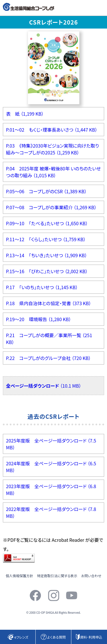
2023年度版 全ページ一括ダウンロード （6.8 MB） (51, 490)
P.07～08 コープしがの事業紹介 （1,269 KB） (51, 207)
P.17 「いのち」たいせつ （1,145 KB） (42, 287)
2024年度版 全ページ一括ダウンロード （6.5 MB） (51, 467)
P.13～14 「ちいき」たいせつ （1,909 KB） (47, 255)
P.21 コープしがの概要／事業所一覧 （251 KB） (49, 339)
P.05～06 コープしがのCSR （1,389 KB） (46, 191)
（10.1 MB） (44, 386)
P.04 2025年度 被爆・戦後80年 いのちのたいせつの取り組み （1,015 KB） (53, 172)
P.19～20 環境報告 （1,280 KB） (39, 319)
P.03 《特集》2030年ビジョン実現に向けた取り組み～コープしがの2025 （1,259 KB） (53, 149)
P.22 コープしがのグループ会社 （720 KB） (48, 358)
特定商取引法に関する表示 (57, 576)
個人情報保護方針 (19, 576)
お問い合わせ (91, 576)
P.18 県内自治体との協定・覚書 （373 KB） (49, 303)
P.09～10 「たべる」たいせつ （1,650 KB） (47, 223)
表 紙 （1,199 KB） (25, 114)
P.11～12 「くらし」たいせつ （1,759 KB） (46, 239)
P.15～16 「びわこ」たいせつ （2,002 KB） (47, 271)
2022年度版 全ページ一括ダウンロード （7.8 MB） (51, 512)
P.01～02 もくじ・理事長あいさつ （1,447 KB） (52, 130)
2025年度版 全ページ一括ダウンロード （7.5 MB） (51, 444)
